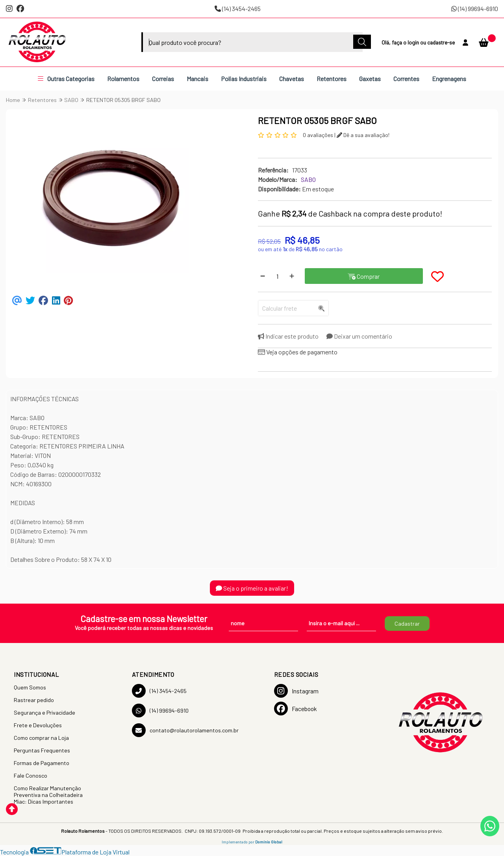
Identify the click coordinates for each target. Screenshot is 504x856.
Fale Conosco (31, 775)
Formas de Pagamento (42, 763)
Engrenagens (449, 79)
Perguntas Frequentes (42, 750)
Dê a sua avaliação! (363, 135)
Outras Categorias (66, 79)
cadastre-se (441, 42)
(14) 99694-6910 (475, 8)
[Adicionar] (292, 276)
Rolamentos (123, 79)
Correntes (406, 79)
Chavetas (292, 79)
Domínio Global (269, 842)
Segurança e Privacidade (44, 712)
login (414, 42)
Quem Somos (30, 687)
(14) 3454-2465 (238, 8)
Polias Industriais (244, 79)
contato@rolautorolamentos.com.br (185, 730)
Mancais (197, 79)
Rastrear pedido (34, 700)
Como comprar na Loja (41, 738)
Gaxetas (370, 79)
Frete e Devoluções (38, 725)
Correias (163, 79)
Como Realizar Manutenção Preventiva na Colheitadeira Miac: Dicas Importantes (48, 795)
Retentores (332, 79)
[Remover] (263, 276)
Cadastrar (407, 623)
